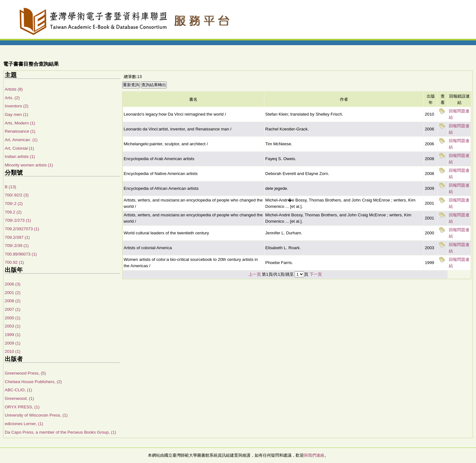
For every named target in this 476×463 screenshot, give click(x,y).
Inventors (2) (17, 106)
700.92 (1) (14, 262)
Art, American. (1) (21, 140)
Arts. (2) (12, 98)
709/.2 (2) (14, 204)
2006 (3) (13, 284)
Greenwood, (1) (19, 398)
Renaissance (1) (20, 131)
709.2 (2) (13, 212)
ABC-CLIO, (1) (18, 390)
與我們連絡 (314, 455)
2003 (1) (13, 326)
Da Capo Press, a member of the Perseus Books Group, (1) (60, 432)
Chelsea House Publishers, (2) (33, 382)
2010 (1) (13, 351)
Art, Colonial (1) (19, 148)
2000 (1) (13, 318)
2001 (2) (13, 293)
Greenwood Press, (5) (25, 373)
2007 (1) (13, 309)
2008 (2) (13, 301)
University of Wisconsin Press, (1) (36, 415)
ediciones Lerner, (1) (24, 424)
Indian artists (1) (20, 156)
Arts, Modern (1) (20, 123)
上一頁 (255, 274)
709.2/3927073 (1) (22, 229)
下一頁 (316, 274)
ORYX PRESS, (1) (22, 407)
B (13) (10, 187)
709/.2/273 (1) (18, 220)
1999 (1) (13, 335)
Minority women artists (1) (29, 165)
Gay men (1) (16, 114)
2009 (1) (13, 343)
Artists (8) (14, 89)
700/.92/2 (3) (17, 195)
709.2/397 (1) (17, 237)
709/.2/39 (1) (17, 246)
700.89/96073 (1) (21, 254)
